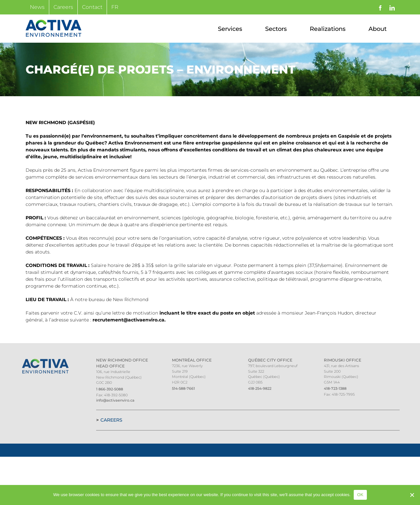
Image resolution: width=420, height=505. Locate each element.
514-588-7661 (183, 388)
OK (360, 495)
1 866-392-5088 (110, 389)
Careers (111, 420)
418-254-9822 (260, 388)
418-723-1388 (335, 388)
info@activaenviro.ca (115, 400)
